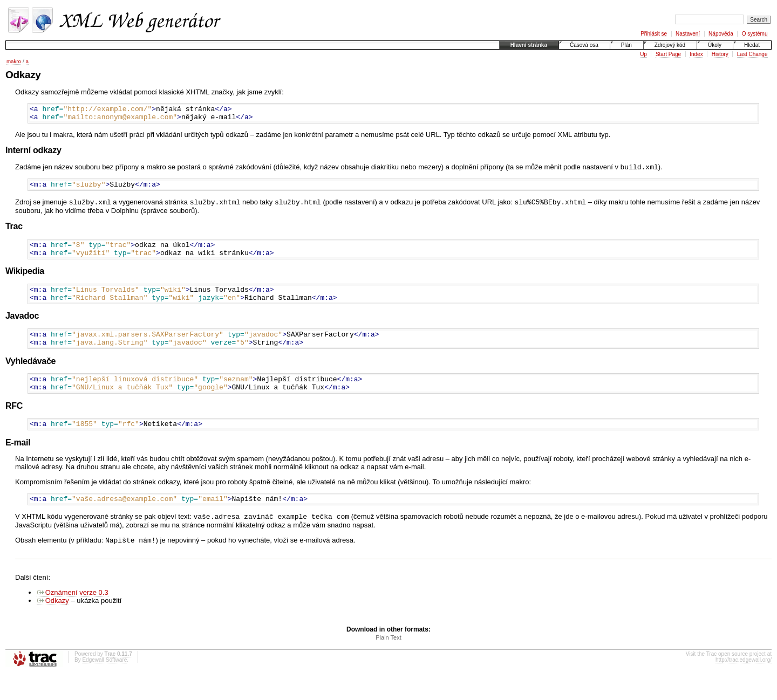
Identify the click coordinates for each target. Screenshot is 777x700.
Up (643, 54)
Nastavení (688, 34)
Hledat (752, 45)
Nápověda (721, 34)
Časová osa (584, 45)
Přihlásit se (654, 34)
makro (14, 61)
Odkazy (53, 626)
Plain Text (388, 663)
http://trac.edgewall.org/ (744, 685)
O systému (755, 34)
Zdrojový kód (670, 45)
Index (696, 54)
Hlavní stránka (529, 45)
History (720, 54)
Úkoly (715, 45)
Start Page (668, 54)
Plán (626, 45)
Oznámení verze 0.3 (73, 618)
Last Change (752, 54)
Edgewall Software (104, 685)
